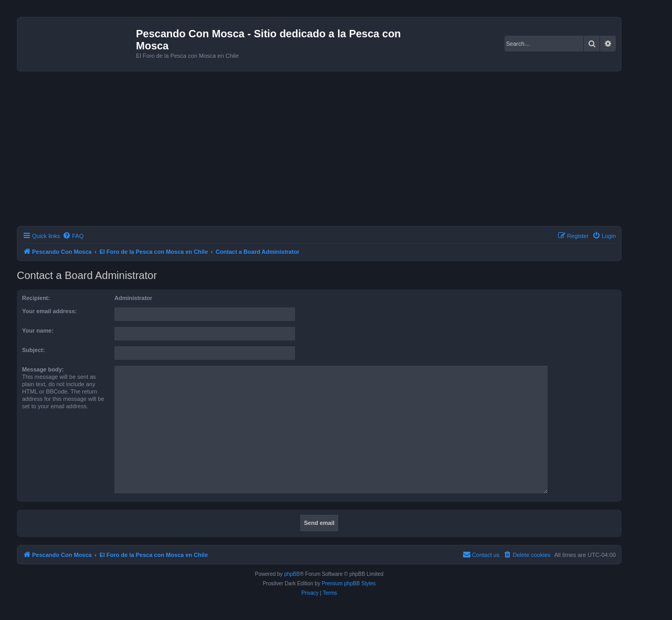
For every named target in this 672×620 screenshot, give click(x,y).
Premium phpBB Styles (349, 583)
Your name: (38, 330)
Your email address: (49, 311)
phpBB (292, 574)
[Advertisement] (332, 150)
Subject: (33, 350)
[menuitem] (73, 236)
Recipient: (36, 298)
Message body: (43, 369)
